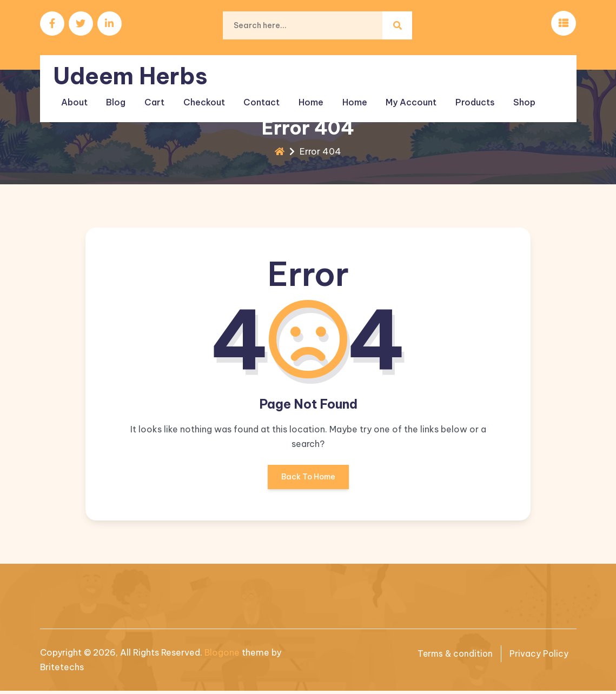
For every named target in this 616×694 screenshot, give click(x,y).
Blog (116, 97)
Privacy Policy (539, 656)
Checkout (201, 97)
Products (465, 97)
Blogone (222, 655)
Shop (514, 97)
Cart (153, 97)
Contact (258, 97)
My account (403, 97)
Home (306, 97)
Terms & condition (453, 656)
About (76, 97)
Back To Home (308, 483)
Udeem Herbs (133, 71)
